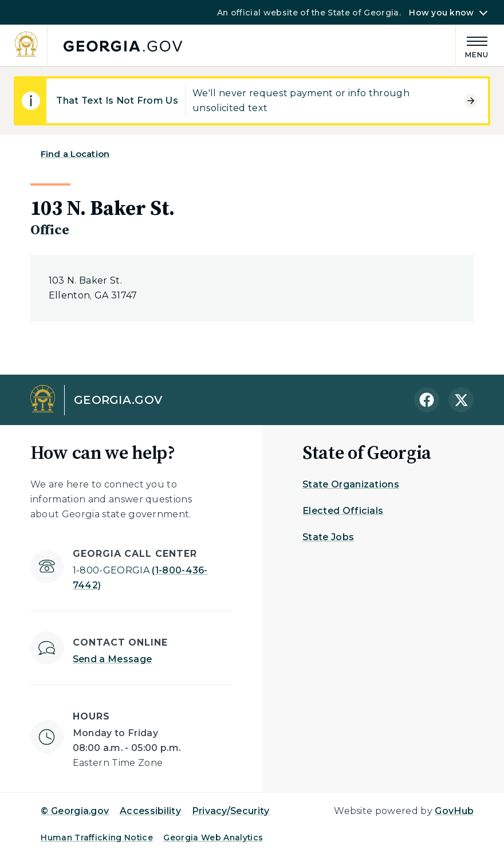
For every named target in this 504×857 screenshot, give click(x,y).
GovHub (454, 811)
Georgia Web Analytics (213, 838)
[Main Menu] (472, 46)
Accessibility (150, 811)
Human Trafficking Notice (97, 838)
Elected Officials (343, 511)
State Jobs (328, 537)
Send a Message (112, 659)
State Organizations (351, 484)
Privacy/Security (231, 811)
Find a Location (75, 154)
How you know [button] (441, 13)
